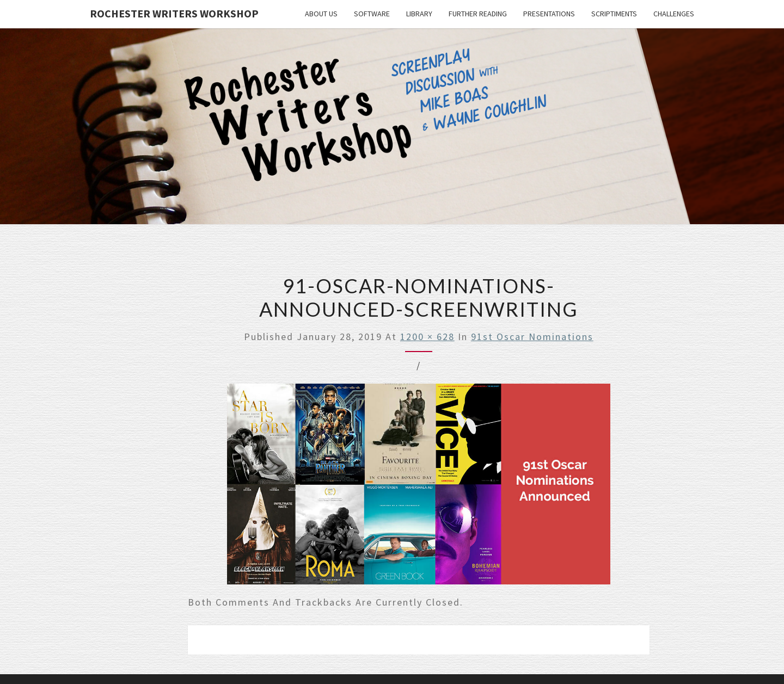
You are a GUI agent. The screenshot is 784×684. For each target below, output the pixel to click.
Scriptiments (614, 14)
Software (372, 14)
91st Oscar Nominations (532, 337)
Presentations (549, 14)
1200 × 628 (427, 337)
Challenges (674, 14)
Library (419, 14)
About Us (321, 14)
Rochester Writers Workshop (174, 13)
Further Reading (478, 14)
